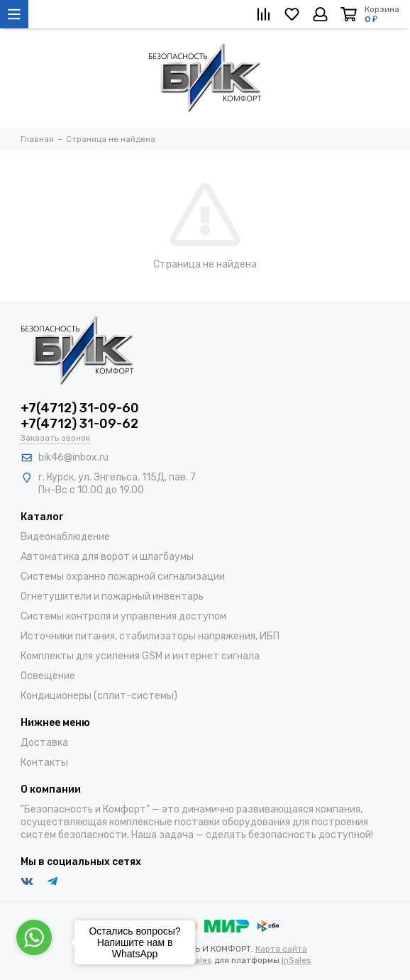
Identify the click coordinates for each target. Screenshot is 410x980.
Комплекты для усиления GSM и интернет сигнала (140, 656)
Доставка (44, 743)
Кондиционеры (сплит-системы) (99, 696)
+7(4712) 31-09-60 (80, 408)
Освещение (48, 676)
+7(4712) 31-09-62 (79, 424)
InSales (297, 960)
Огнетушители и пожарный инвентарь (112, 596)
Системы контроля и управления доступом (123, 616)
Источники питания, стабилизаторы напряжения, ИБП (150, 636)
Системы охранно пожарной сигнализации (123, 577)
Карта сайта (281, 949)
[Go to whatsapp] (34, 937)
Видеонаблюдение (65, 537)
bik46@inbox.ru (73, 457)
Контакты (44, 762)
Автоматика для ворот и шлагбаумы (107, 557)
